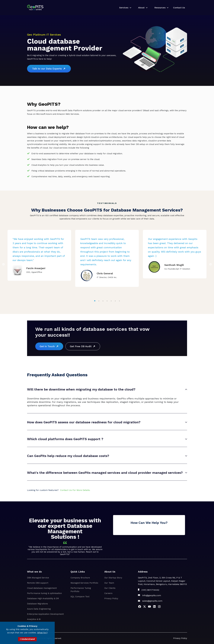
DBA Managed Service (38, 578)
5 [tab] (111, 301)
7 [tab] (119, 301)
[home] (35, 8)
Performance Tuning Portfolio (81, 590)
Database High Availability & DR (43, 598)
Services (124, 8)
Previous (3, 264)
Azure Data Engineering (39, 609)
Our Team (109, 583)
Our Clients (110, 588)
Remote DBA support (38, 583)
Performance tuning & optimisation (44, 593)
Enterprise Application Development (45, 614)
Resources (160, 8)
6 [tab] (115, 301)
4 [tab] (107, 301)
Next (211, 264)
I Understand (27, 639)
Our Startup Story (113, 578)
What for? (42, 633)
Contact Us (179, 8)
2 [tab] (99, 301)
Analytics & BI (34, 619)
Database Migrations (37, 604)
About (141, 8)
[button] (124, 8)
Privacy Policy (111, 598)
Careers (108, 593)
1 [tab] (95, 301)
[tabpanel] (39, 255)
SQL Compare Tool (80, 597)
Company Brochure (80, 578)
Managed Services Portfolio (84, 583)
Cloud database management (42, 588)
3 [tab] (103, 301)
